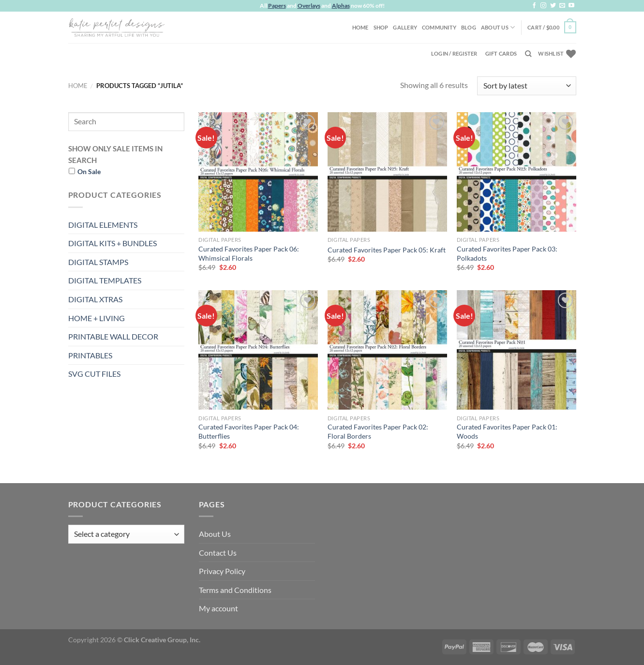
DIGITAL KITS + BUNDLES (112, 243)
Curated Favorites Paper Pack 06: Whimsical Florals (249, 253)
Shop (381, 27)
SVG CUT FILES (94, 374)
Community (439, 27)
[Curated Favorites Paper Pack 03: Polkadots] (517, 172)
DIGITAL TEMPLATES (105, 280)
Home (360, 27)
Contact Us (218, 553)
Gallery (405, 27)
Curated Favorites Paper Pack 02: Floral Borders (378, 431)
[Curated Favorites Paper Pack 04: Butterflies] (258, 350)
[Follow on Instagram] (543, 6)
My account (218, 608)
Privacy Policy (222, 571)
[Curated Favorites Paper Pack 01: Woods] (517, 350)
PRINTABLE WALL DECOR (113, 336)
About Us (498, 27)
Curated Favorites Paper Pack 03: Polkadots (507, 253)
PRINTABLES (90, 355)
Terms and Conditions (235, 590)
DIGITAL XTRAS (95, 299)
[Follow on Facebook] (534, 6)
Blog (469, 27)
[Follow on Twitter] (553, 6)
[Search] (528, 54)
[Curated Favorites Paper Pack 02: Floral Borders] (387, 350)
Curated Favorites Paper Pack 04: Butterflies (249, 431)
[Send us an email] (562, 6)
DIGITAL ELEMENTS (103, 225)
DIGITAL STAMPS (98, 262)
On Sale (89, 171)
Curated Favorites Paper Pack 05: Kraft (387, 250)
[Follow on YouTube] (571, 6)
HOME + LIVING (97, 318)
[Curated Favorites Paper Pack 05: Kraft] (387, 172)
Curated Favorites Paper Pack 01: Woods (507, 431)
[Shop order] (526, 86)
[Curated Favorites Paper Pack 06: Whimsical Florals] (258, 172)
